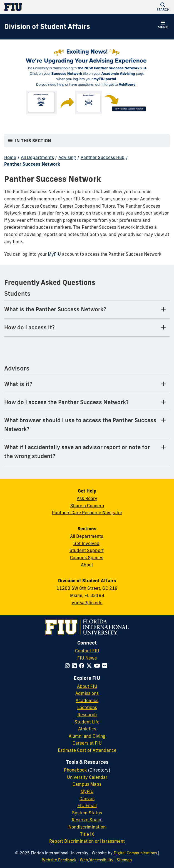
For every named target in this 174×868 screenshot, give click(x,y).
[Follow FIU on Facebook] (83, 666)
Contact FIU (87, 651)
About (87, 565)
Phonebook (75, 770)
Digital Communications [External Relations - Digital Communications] (135, 853)
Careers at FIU (87, 743)
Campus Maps (87, 784)
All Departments (37, 157)
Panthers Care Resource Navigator (87, 513)
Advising (67, 157)
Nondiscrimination (87, 827)
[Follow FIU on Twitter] (90, 666)
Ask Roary (87, 498)
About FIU (87, 686)
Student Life (87, 722)
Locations (87, 707)
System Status (87, 813)
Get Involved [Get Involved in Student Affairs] (86, 543)
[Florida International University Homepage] (46, 7)
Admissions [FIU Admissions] (87, 693)
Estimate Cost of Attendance (87, 750)
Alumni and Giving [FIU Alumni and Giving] (87, 736)
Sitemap (124, 860)
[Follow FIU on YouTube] (98, 666)
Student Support (87, 550)
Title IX (87, 834)
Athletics (87, 729)
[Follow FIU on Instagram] (69, 666)
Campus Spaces (87, 558)
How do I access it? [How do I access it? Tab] (29, 327)
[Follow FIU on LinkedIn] (75, 666)
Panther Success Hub (103, 157)
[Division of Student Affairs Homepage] (47, 27)
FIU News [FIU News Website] (87, 658)
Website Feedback (59, 860)
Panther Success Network (32, 164)
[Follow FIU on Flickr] (106, 666)
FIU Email (87, 805)
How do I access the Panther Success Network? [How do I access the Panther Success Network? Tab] (66, 402)
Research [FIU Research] (87, 715)
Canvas (87, 799)
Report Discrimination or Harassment (87, 841)
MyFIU (54, 254)
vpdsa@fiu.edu (87, 603)
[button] (163, 7)
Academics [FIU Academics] (87, 700)
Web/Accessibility (97, 860)
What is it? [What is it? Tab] (18, 384)
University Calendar (87, 777)
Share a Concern (87, 506)
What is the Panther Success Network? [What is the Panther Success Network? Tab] (55, 309)
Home (10, 157)
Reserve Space (87, 820)
